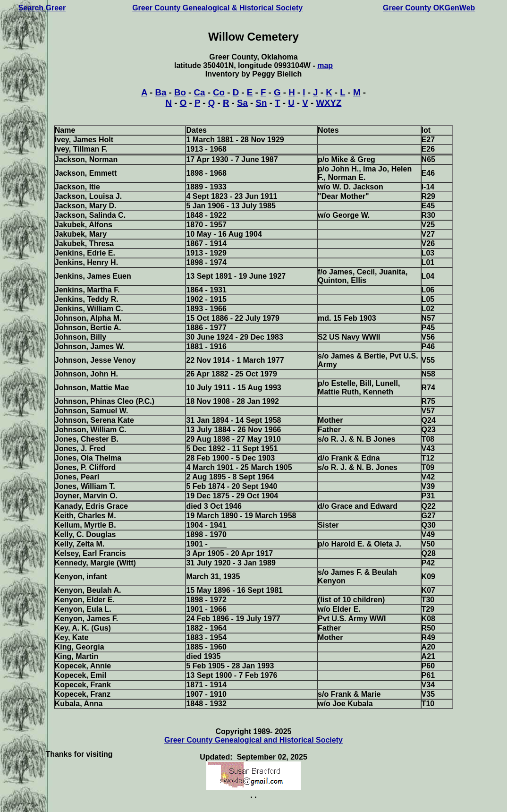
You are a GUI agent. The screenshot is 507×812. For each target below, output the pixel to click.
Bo (180, 92)
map (325, 65)
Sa (242, 103)
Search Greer (42, 8)
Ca (200, 92)
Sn (262, 103)
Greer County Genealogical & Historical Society (217, 8)
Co (219, 92)
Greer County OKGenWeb (429, 8)
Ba (161, 92)
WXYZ (329, 103)
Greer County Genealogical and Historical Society (253, 740)
